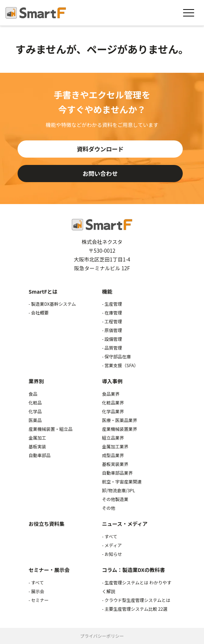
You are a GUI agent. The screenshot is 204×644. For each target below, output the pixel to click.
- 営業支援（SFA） (120, 365)
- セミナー (39, 600)
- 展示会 (36, 591)
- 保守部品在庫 (116, 356)
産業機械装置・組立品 (51, 429)
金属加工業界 (115, 446)
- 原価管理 (112, 330)
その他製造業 (115, 499)
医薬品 (35, 420)
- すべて (110, 536)
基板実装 (37, 446)
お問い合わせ (100, 173)
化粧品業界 (113, 402)
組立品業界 (113, 438)
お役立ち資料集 (47, 524)
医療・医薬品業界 (119, 420)
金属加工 (37, 438)
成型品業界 (113, 455)
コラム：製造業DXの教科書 (133, 570)
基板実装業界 (115, 464)
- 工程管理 (112, 321)
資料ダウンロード (100, 149)
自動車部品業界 (117, 473)
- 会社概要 (39, 312)
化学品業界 (113, 411)
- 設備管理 (112, 339)
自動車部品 (40, 455)
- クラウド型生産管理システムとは (136, 600)
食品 (33, 394)
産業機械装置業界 (119, 429)
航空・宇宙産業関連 (122, 481)
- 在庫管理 (112, 312)
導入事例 (112, 381)
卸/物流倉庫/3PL (118, 490)
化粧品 (35, 402)
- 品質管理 (112, 348)
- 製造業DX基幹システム (52, 304)
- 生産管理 (112, 304)
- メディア (112, 545)
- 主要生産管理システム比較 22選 (135, 609)
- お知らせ (112, 554)
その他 (108, 508)
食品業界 (111, 394)
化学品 (35, 411)
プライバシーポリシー (102, 636)
